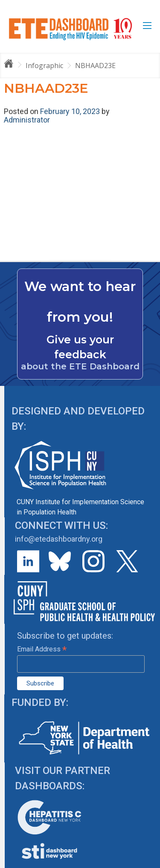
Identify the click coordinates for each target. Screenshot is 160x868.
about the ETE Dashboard (80, 366)
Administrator (27, 120)
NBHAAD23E (95, 66)
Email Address (42, 649)
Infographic (44, 66)
